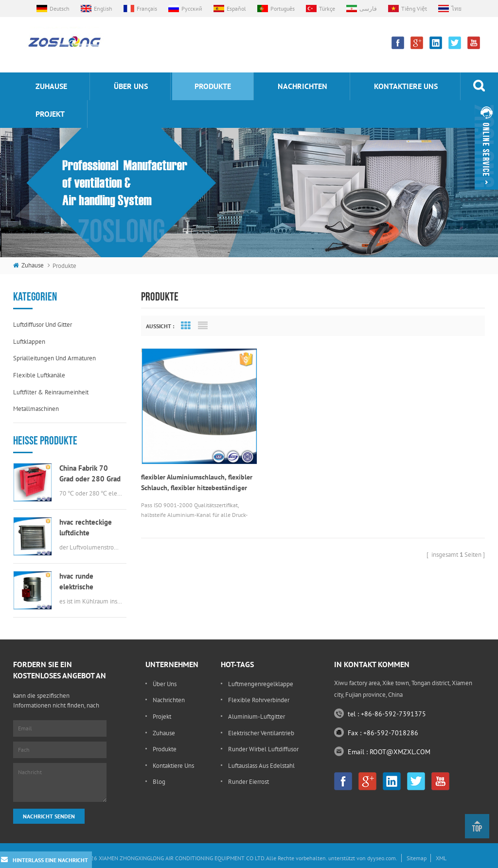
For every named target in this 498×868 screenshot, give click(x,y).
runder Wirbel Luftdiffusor (263, 749)
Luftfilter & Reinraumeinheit (51, 392)
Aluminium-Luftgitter (257, 717)
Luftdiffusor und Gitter (43, 325)
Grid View (186, 326)
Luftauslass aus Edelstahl (261, 766)
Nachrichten (302, 86)
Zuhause (51, 86)
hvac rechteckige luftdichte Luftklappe (86, 528)
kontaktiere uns (406, 86)
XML (441, 858)
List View (203, 326)
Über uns (131, 86)
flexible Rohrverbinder (259, 700)
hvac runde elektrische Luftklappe (76, 582)
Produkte (213, 86)
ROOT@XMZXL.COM (400, 752)
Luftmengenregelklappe (261, 684)
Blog (159, 782)
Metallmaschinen (36, 409)
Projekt (50, 114)
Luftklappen (29, 342)
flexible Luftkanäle (39, 375)
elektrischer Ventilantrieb (261, 733)
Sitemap (417, 858)
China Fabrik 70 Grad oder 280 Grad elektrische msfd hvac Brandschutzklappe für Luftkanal (90, 474)
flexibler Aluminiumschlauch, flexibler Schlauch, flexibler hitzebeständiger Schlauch (184, 471)
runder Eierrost (249, 782)
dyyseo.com (382, 858)
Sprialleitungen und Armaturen (54, 358)
